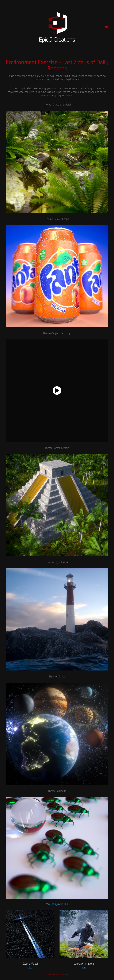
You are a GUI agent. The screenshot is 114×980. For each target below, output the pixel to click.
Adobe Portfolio (62, 975)
